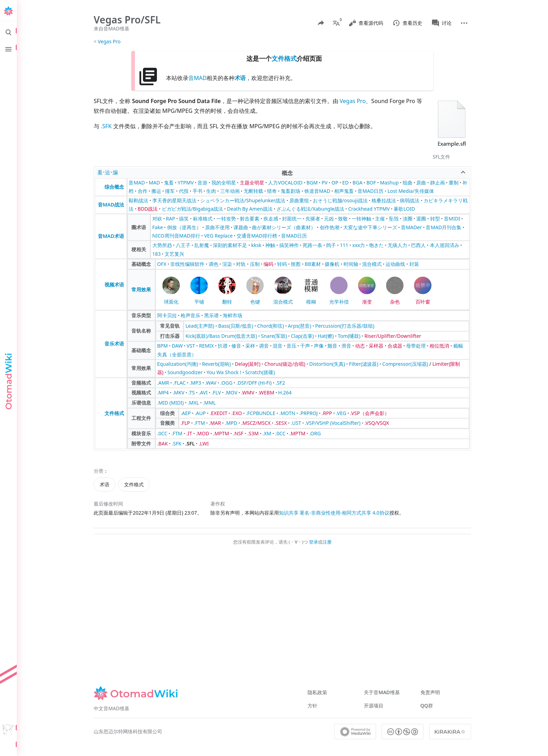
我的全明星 (224, 183)
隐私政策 (317, 692)
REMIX (206, 346)
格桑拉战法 (384, 200)
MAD (154, 183)
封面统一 (292, 219)
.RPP (327, 413)
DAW (177, 346)
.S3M (253, 433)
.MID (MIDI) (171, 403)
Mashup (389, 183)
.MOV (231, 392)
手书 (197, 191)
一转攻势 (226, 219)
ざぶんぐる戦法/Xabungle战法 (310, 209)
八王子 (183, 245)
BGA (358, 183)
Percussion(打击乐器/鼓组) (345, 326)
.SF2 (280, 383)
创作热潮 (330, 227)
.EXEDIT (219, 413)
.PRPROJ (308, 413)
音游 (202, 183)
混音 (277, 346)
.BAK (163, 444)
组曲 (408, 183)
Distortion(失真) (327, 364)
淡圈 (408, 219)
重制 (454, 183)
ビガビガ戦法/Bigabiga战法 (192, 209)
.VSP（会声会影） (370, 413)
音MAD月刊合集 (444, 227)
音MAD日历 (370, 191)
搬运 (156, 191)
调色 (214, 264)
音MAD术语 (111, 236)
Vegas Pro (109, 41)
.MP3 (196, 383)
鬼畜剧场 (290, 191)
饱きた (376, 245)
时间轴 (351, 264)
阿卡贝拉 (167, 315)
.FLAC (179, 383)
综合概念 (114, 187)
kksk (256, 245)
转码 (282, 264)
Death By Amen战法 (250, 209)
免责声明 (430, 692)
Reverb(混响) (216, 364)
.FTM (200, 423)
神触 (270, 245)
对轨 (241, 264)
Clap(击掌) (302, 336)
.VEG (341, 413)
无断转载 (253, 191)
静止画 (438, 183)
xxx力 (359, 245)
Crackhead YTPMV (369, 209)
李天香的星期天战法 (174, 200)
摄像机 (332, 264)
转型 (435, 219)
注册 (327, 542)
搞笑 (184, 219)
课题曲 (241, 227)
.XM (267, 433)
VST (191, 346)
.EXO (237, 413)
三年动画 (230, 191)
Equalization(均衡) (178, 364)
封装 (414, 264)
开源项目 (374, 706)
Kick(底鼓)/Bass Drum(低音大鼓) (221, 336)
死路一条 (312, 245)
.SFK (106, 126)
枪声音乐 (190, 315)
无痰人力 (397, 245)
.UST (296, 423)
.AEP (186, 413)
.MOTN (287, 413)
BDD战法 (148, 209)
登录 (313, 542)
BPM (163, 346)
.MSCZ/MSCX (256, 423)
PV (325, 183)
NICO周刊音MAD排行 (176, 236)
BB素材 (313, 264)
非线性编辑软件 (187, 264)
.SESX (281, 423)
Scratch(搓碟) (260, 372)
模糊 (311, 302)
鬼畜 (169, 183)
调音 (264, 346)
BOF (371, 183)
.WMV (248, 392)
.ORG (315, 433)
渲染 (227, 264)
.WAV (211, 383)
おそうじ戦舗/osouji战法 (340, 200)
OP (335, 183)
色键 (255, 302)
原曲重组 (299, 200)
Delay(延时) (248, 364)
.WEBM (266, 392)
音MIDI (452, 219)
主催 (380, 219)
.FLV (216, 392)
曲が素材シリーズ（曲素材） (284, 227)
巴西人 (418, 245)
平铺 (199, 302)
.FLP (185, 423)
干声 (305, 346)
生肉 (211, 191)
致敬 (343, 219)
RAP (171, 219)
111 (344, 245)
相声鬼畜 (344, 191)
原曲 (421, 183)
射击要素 (250, 219)
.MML (210, 403)
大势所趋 (162, 245)
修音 (236, 346)
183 (157, 254)
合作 (143, 191)
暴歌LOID (404, 209)
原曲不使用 (217, 227)
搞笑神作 (289, 245)
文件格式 (284, 58)
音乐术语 (114, 344)
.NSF (238, 433)
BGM (312, 183)
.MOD (203, 433)
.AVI (203, 392)
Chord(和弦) (271, 326)
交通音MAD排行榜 (257, 236)
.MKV (179, 392)
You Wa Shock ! (224, 372)
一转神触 (361, 219)
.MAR (215, 423)
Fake (158, 227)
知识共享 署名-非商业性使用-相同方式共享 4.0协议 (334, 513)
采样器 (376, 346)
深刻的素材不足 (230, 245)
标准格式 (203, 219)
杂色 (395, 302)
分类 (99, 471)
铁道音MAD (317, 191)
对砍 (157, 219)
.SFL (190, 444)
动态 (360, 346)
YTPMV (186, 183)
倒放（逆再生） (184, 227)
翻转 (227, 302)
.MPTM (221, 433)
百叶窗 (423, 302)
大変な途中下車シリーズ (370, 227)
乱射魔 (202, 245)
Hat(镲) (326, 336)
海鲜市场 (232, 315)
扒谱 (223, 346)
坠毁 (394, 219)
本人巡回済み (445, 245)
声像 (319, 346)
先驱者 (313, 219)
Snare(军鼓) (274, 336)
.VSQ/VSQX (377, 423)
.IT (189, 433)
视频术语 (114, 285)
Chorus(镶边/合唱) (285, 364)
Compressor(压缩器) (405, 364)
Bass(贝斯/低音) (236, 326)
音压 (291, 346)
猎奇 (272, 191)
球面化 (171, 302)
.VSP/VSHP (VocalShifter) (333, 423)
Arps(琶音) (300, 326)
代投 (184, 191)
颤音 (332, 346)
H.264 (285, 392)
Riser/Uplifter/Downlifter (393, 336)
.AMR (163, 383)
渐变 (367, 302)
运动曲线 (395, 264)
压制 (255, 264)
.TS (192, 392)
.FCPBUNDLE (261, 413)
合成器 (395, 346)
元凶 (329, 219)
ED (345, 183)
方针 (312, 706)
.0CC (162, 433)
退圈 (421, 219)
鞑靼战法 (138, 200)
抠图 (296, 264)
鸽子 (331, 245)
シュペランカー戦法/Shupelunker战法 (243, 200)
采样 (250, 346)
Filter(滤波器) (364, 364)
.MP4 (163, 392)
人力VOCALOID (285, 183)
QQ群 (427, 706)
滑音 (346, 346)
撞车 (170, 191)
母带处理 (416, 346)
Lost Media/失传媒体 (411, 191)
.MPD (231, 423)
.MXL (193, 403)
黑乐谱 (211, 315)
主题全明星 (252, 183)
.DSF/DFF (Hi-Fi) (254, 383)
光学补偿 (339, 302)
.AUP (200, 413)
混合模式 (372, 264)
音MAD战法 (111, 205)
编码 (268, 264)
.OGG (227, 383)
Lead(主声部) (200, 326)
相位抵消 (439, 346)
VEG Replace (218, 236)
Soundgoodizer (185, 372)
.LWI (204, 444)
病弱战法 (410, 200)
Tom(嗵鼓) (349, 336)
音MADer (411, 227)
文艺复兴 (174, 254)
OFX (162, 264)
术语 (240, 78)
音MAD (197, 78)
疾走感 (271, 219)
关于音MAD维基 (382, 692)
